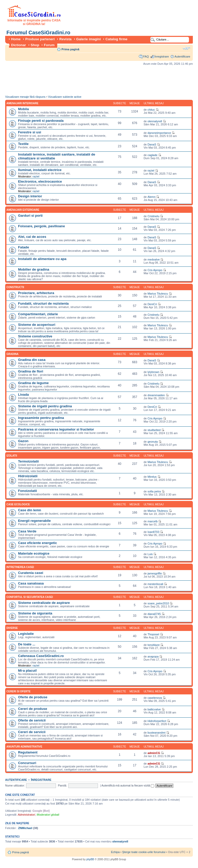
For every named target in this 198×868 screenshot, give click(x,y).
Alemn (151, 197)
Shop (35, 45)
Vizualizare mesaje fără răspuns (25, 97)
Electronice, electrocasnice (40, 181)
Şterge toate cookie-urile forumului (144, 852)
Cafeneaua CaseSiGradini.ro (41, 656)
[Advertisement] (99, 82)
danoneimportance (159, 133)
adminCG (154, 753)
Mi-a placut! (27, 671)
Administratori (26, 815)
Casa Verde (27, 531)
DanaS (152, 144)
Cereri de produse (33, 709)
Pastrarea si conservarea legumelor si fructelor (56, 429)
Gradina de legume (33, 383)
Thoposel (153, 634)
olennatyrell (155, 121)
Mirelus (152, 477)
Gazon (23, 441)
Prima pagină (71, 49)
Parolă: (63, 785)
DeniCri (152, 304)
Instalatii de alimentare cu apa (42, 259)
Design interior (30, 196)
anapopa (153, 656)
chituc (151, 110)
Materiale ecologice (34, 553)
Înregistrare (162, 56)
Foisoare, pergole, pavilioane (42, 226)
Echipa (115, 852)
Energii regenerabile (34, 521)
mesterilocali (155, 584)
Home (16, 39)
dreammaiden (156, 395)
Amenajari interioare (22, 103)
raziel (36, 176)
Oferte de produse (33, 697)
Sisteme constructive (35, 336)
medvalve (154, 259)
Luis (150, 554)
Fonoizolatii (27, 491)
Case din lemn (30, 510)
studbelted (154, 430)
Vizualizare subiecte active (65, 97)
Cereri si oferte (18, 691)
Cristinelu (153, 216)
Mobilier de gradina (34, 269)
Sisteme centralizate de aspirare (44, 603)
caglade (152, 155)
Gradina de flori (31, 371)
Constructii (15, 287)
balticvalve (154, 709)
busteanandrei (156, 733)
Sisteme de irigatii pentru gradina (45, 406)
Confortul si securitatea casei (30, 597)
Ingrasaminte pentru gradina (41, 418)
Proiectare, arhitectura (36, 293)
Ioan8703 (153, 532)
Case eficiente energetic (38, 543)
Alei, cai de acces (32, 237)
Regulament (28, 752)
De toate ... (27, 644)
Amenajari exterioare (23, 210)
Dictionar (19, 45)
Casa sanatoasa (31, 583)
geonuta (153, 442)
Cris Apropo (155, 270)
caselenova (155, 698)
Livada (23, 395)
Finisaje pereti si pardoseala (41, 121)
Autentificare (182, 56)
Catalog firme (116, 39)
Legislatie (26, 634)
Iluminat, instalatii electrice (40, 170)
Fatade (24, 247)
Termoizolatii (28, 461)
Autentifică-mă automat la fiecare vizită (128, 785)
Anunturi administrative (24, 747)
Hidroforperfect (157, 721)
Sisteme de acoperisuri (37, 325)
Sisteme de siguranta (35, 613)
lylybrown (153, 372)
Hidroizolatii (28, 476)
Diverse (12, 628)
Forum (49, 45)
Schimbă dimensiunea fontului (187, 48)
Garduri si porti (30, 216)
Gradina (13, 354)
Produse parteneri (40, 39)
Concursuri (27, 763)
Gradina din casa (32, 360)
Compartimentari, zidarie (38, 314)
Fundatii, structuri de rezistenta (43, 303)
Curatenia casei (31, 573)
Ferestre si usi (30, 132)
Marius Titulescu (158, 294)
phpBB (90, 859)
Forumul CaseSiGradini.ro (38, 33)
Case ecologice (18, 504)
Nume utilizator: (15, 785)
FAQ (146, 56)
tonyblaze (154, 645)
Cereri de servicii (32, 732)
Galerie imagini (89, 39)
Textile (23, 144)
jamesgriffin (155, 573)
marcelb (152, 521)
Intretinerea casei (20, 567)
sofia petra (154, 491)
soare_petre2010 (158, 603)
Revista (65, 39)
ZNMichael (25, 828)
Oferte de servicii (32, 720)
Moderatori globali (48, 815)
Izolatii (12, 456)
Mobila (23, 109)
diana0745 (154, 614)
